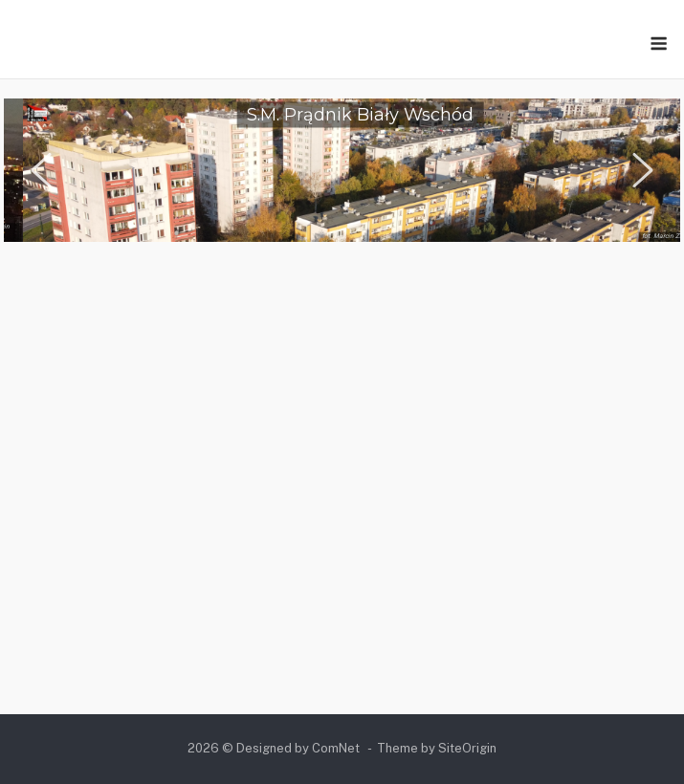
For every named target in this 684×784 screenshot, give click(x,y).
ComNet (336, 748)
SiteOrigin (467, 748)
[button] (41, 170)
